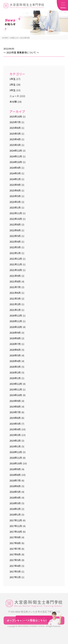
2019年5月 (15, 424)
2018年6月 (15, 486)
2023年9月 (15, 185)
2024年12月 (16, 151)
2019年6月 (15, 418)
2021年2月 (15, 304)
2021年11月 (16, 265)
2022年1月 (15, 253)
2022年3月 (15, 248)
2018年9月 (15, 469)
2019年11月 (16, 390)
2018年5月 (15, 492)
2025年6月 (15, 128)
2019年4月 (15, 430)
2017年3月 (15, 572)
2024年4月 (15, 168)
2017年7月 (15, 549)
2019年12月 (16, 384)
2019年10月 (16, 395)
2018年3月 (15, 503)
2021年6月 (15, 293)
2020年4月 (15, 361)
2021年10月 (16, 270)
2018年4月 (15, 498)
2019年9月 (15, 401)
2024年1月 (15, 179)
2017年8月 (15, 543)
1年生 (13, 79)
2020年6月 (15, 350)
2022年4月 (15, 242)
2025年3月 (15, 145)
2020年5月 (15, 356)
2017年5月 (15, 560)
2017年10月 (16, 532)
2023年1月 (15, 208)
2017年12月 (16, 520)
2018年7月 (15, 481)
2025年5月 (15, 134)
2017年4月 (15, 566)
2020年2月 (15, 373)
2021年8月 (15, 282)
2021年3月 (15, 299)
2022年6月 (15, 230)
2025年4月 (15, 140)
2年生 (13, 85)
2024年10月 (16, 162)
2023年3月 (15, 202)
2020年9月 (15, 333)
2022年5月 (15, 236)
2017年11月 (16, 526)
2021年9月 (15, 276)
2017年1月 (15, 577)
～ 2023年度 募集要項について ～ (21, 53)
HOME (5, 38)
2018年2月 (15, 509)
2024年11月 (16, 156)
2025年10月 (16, 117)
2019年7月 (15, 412)
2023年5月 (15, 196)
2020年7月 (15, 344)
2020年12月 (16, 316)
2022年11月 (16, 213)
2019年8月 (15, 407)
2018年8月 (15, 475)
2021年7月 (15, 287)
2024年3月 (15, 174)
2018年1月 (15, 515)
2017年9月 (15, 538)
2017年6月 (15, 555)
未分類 (13, 102)
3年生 (13, 90)
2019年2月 (15, 441)
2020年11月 (16, 321)
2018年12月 (16, 452)
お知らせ (14, 38)
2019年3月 (15, 435)
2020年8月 (15, 339)
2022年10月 (16, 219)
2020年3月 (15, 367)
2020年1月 (15, 378)
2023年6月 (15, 191)
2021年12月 (16, 259)
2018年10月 (16, 464)
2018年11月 (16, 458)
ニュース (14, 96)
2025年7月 (15, 122)
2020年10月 (16, 327)
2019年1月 (15, 447)
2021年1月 (15, 310)
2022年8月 (15, 225)
